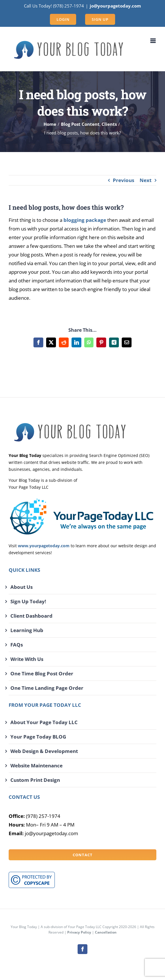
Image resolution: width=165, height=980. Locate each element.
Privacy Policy (79, 932)
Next (146, 180)
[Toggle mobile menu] (153, 41)
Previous (123, 180)
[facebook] (82, 949)
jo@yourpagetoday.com (115, 6)
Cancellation (106, 932)
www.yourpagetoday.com (44, 546)
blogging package (85, 220)
